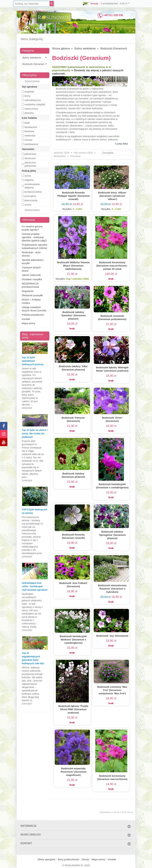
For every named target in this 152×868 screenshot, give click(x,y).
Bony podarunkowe (68, 859)
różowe (28, 140)
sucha (28, 205)
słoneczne (30, 158)
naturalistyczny (33, 100)
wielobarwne (31, 144)
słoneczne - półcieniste (31, 164)
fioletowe (29, 131)
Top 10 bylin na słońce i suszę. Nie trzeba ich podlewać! (35, 434)
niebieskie (30, 136)
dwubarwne (31, 127)
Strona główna (61, 49)
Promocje (75, 156)
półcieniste (30, 154)
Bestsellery (60, 156)
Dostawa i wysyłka (32, 279)
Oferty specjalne (46, 859)
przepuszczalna (33, 192)
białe (27, 123)
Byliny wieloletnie (85, 49)
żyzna (28, 176)
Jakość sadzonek (31, 275)
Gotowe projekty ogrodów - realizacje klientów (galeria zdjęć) (34, 237)
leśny (27, 96)
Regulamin (28, 291)
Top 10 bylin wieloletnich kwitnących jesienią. (33, 361)
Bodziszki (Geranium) (114, 49)
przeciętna (30, 196)
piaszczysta (31, 200)
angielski (29, 92)
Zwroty (85, 859)
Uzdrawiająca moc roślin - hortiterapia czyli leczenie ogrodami (35, 586)
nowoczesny (31, 109)
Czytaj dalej (121, 144)
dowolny (29, 113)
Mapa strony (29, 323)
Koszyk (94, 4)
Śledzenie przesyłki (32, 295)
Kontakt (26, 319)
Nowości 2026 (62, 153)
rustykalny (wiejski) (35, 104)
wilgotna (29, 180)
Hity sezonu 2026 (83, 153)
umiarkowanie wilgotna (32, 186)
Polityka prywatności (33, 315)
